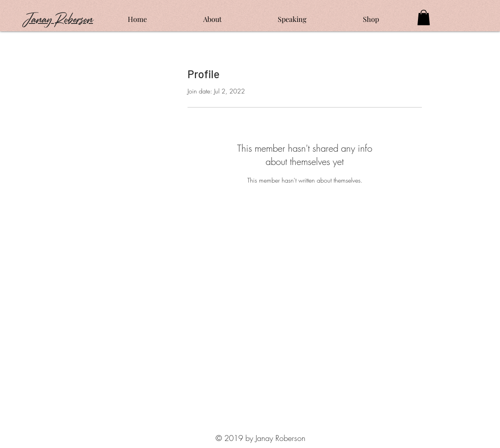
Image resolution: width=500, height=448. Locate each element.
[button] (424, 17)
